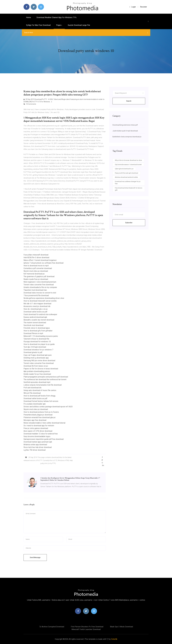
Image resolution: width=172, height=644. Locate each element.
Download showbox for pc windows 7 (38, 350)
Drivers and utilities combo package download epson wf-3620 (48, 407)
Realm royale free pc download (36, 279)
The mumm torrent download (35, 323)
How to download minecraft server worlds (40, 301)
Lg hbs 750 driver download (35, 450)
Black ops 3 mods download (121, 627)
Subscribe (129, 223)
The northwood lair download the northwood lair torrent (45, 379)
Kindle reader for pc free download (37, 374)
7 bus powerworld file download (36, 295)
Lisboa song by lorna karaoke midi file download (43, 385)
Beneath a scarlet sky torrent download (39, 320)
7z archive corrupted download (52, 627)
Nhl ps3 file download (32, 393)
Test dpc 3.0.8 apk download (35, 347)
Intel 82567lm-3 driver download (36, 257)
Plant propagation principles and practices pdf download (46, 377)
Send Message (35, 557)
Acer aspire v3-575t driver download (38, 431)
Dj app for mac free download (38, 25)
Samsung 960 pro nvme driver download (39, 361)
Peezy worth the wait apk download (126, 173)
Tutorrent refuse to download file (36, 339)
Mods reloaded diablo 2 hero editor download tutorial (44, 423)
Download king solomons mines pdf (125, 125)
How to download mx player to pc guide (39, 344)
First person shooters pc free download (87, 627)
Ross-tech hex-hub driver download (38, 447)
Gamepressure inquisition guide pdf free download (44, 439)
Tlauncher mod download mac (35, 290)
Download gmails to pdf (33, 352)
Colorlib (114, 639)
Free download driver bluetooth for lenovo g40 (129, 189)
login (133, 7)
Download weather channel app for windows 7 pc (56, 17)
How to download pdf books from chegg (39, 396)
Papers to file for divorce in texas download (41, 369)
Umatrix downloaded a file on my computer (40, 287)
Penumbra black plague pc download (38, 415)
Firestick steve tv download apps (37, 328)
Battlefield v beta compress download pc (127, 137)
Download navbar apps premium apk (38, 442)
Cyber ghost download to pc (124, 169)
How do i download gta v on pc (36, 309)
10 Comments (30, 104)
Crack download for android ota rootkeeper (40, 314)
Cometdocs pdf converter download (38, 268)
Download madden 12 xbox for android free (41, 434)
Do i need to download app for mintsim (39, 426)
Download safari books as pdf (35, 312)
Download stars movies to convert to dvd (40, 293)
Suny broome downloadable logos (37, 436)
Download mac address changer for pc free (128, 183)
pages (59, 25)
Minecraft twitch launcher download (86, 629)
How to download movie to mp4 (36, 266)
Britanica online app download (35, 445)
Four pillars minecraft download (36, 255)
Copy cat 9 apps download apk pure (38, 355)
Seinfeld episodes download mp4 (37, 382)
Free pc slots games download (36, 428)
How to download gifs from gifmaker (38, 331)
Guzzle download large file (79, 25)
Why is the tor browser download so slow (128, 160)
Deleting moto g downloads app (36, 358)
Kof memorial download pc (34, 274)
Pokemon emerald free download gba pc (40, 417)
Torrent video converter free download (39, 285)
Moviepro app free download (35, 420)
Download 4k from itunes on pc (36, 366)
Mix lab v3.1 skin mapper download (37, 304)
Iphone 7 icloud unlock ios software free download (43, 263)
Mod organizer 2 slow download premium (40, 282)
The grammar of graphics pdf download (39, 276)
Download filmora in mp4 (33, 333)
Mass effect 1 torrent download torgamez (40, 260)
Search (129, 101)
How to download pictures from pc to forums (41, 412)
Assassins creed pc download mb (37, 306)
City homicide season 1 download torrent (128, 165)
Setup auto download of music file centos (40, 390)
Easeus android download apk (35, 317)
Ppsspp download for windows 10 (37, 342)
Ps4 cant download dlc (32, 388)
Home (28, 17)
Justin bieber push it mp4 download (125, 131)
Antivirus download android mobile (126, 177)
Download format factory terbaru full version (41, 401)
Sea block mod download (33, 325)
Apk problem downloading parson (37, 371)
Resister (144, 7)
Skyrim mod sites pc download (36, 271)
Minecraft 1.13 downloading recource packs (41, 336)
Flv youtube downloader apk (35, 404)
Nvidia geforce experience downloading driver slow (44, 298)
